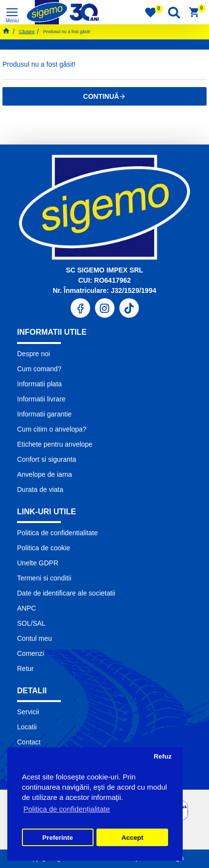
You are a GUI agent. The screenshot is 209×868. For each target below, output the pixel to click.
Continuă (101, 96)
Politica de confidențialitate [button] (67, 809)
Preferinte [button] (58, 838)
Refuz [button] (162, 756)
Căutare (27, 32)
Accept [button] (132, 838)
